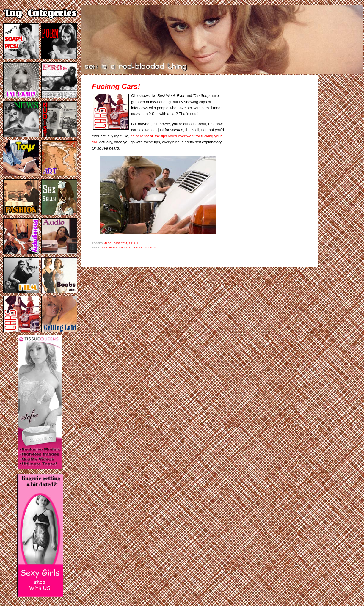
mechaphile (109, 247)
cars (152, 247)
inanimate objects (133, 247)
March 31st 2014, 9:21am (121, 243)
